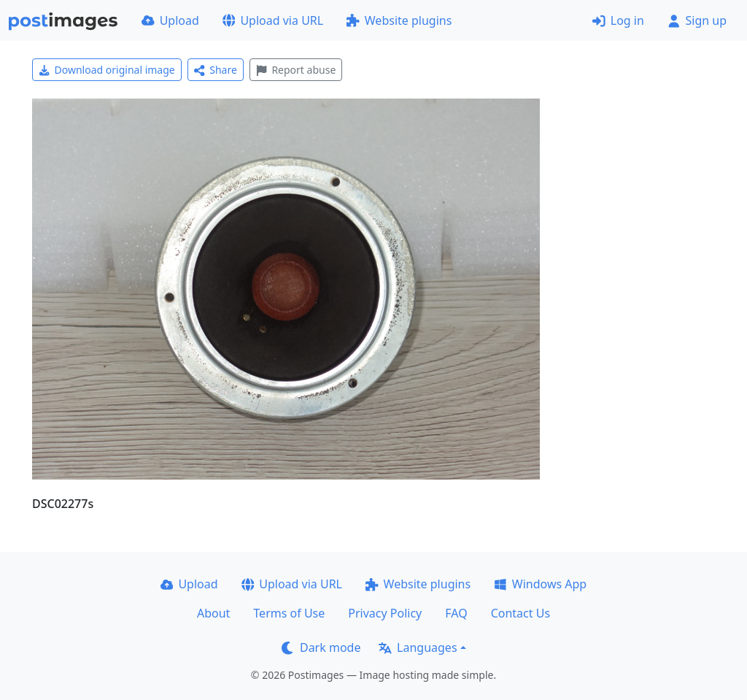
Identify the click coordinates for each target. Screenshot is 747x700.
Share (216, 70)
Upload (170, 20)
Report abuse (296, 70)
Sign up (697, 20)
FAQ (456, 613)
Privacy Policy (385, 613)
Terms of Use (289, 613)
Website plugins (399, 20)
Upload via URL (273, 20)
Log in (618, 20)
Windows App (540, 584)
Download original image (107, 70)
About (213, 613)
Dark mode (321, 647)
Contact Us (520, 613)
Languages (418, 647)
